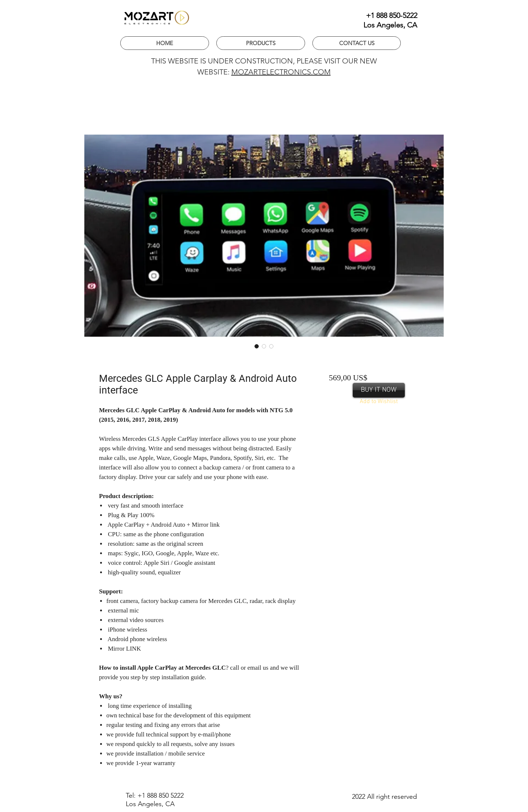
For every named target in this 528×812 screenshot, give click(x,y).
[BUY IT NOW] (379, 390)
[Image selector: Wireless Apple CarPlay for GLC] (257, 346)
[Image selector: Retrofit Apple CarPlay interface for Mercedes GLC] (271, 346)
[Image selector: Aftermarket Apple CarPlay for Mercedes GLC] (264, 346)
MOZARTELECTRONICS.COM (281, 72)
